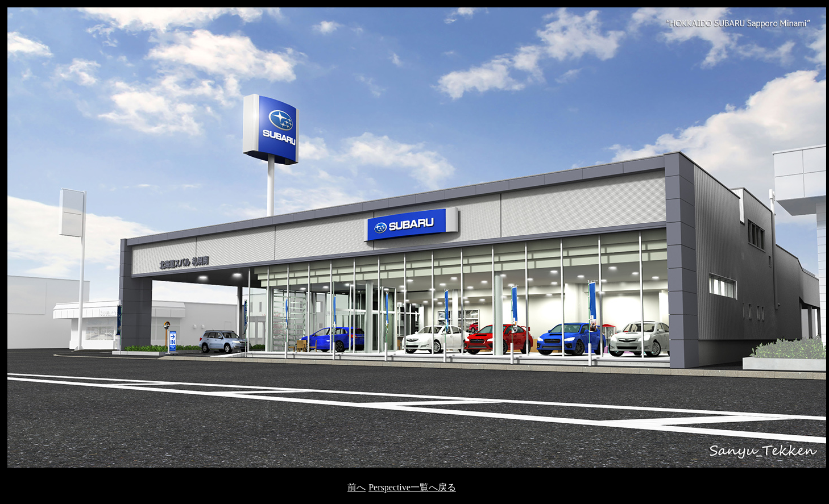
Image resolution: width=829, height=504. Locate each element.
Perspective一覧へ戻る (412, 487)
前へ (357, 487)
